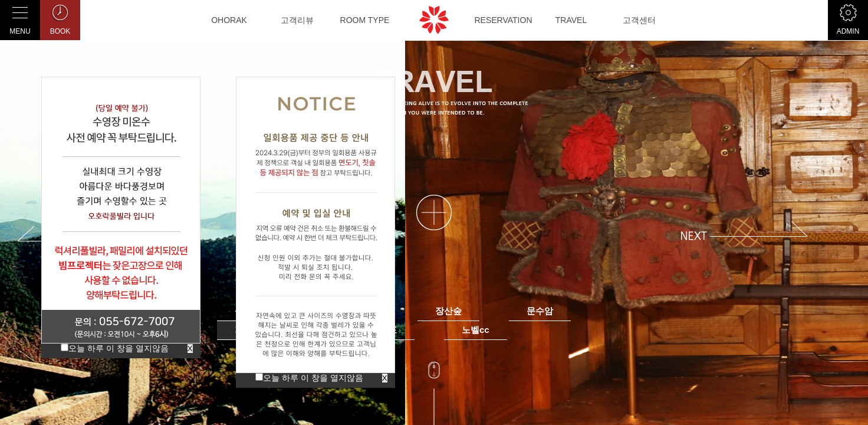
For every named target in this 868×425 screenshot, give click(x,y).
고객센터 (639, 20)
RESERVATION (503, 20)
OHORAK (229, 20)
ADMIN (848, 18)
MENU (20, 18)
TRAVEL (571, 20)
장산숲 (448, 311)
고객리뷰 (297, 20)
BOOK (60, 18)
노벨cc (476, 330)
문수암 (540, 311)
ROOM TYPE (365, 20)
